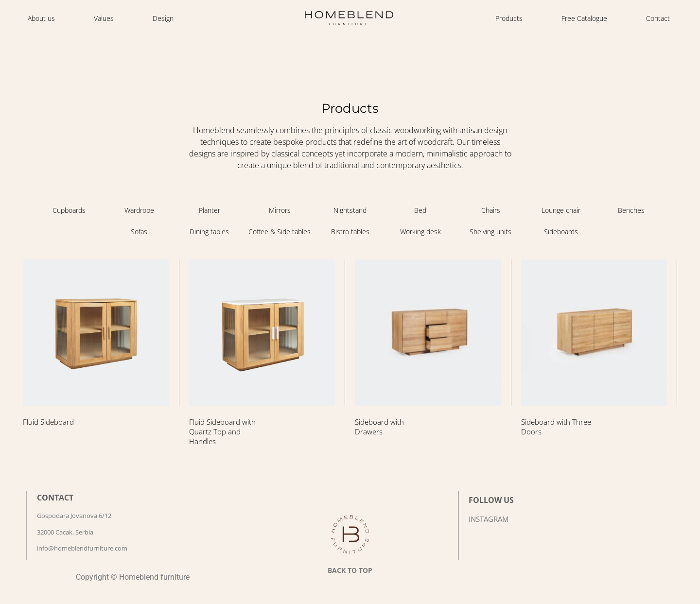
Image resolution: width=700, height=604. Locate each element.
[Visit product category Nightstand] (350, 210)
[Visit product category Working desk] (420, 232)
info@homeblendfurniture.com (82, 548)
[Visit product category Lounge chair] (561, 210)
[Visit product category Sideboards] (561, 232)
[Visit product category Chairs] (491, 210)
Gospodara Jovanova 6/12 (74, 516)
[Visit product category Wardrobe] (139, 210)
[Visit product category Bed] (420, 210)
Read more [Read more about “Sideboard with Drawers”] (382, 457)
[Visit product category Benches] (631, 210)
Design (163, 18)
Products (509, 18)
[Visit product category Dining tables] (210, 232)
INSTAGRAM (489, 519)
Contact (658, 18)
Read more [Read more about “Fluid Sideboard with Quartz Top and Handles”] (216, 466)
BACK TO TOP (350, 570)
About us (41, 18)
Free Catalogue (584, 18)
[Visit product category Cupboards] (69, 210)
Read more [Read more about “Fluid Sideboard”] (50, 447)
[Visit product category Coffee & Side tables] (280, 232)
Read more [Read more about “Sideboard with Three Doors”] (548, 457)
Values (104, 18)
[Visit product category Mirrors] (280, 210)
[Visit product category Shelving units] (491, 232)
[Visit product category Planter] (210, 210)
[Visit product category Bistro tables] (350, 232)
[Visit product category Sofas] (139, 232)
